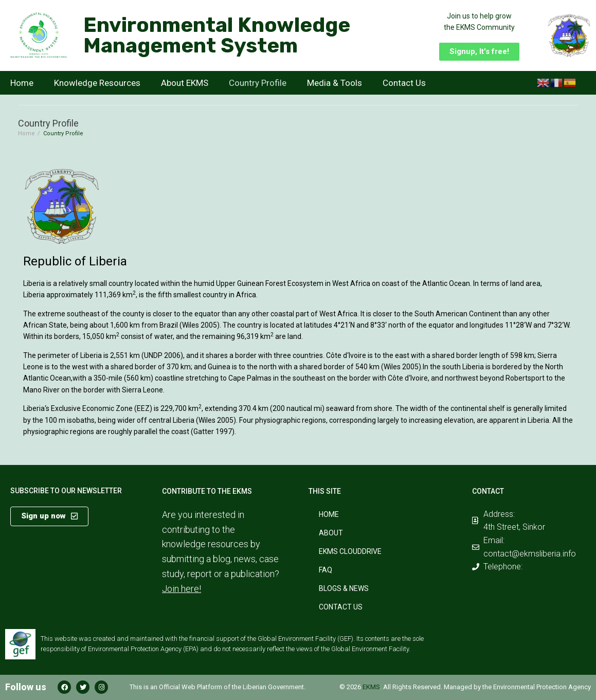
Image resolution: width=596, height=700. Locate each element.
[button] (479, 52)
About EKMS (185, 83)
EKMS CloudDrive (350, 551)
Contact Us (404, 83)
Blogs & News (344, 588)
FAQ (326, 570)
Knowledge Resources (97, 83)
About (331, 533)
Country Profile (258, 83)
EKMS (371, 687)
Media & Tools (335, 83)
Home (22, 83)
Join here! (182, 589)
